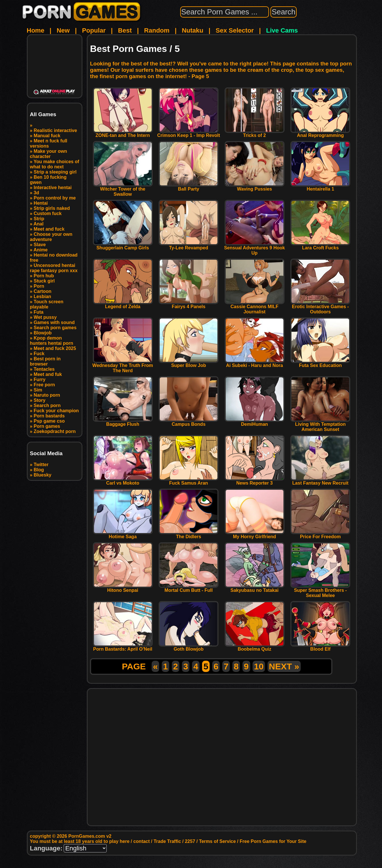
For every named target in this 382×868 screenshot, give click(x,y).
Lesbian (42, 296)
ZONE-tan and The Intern (123, 133)
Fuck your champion (56, 411)
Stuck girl (44, 281)
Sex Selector (235, 30)
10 (259, 666)
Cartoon (43, 291)
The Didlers (189, 535)
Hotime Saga (123, 535)
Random (157, 30)
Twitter (41, 465)
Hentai (41, 203)
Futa (39, 312)
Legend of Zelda (123, 305)
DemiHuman (255, 422)
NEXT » (284, 666)
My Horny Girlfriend (255, 535)
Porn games (47, 426)
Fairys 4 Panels (189, 305)
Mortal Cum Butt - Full (189, 588)
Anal (38, 224)
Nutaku (193, 30)
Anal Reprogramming (320, 133)
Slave (40, 245)
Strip (39, 219)
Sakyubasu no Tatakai (255, 588)
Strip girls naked (52, 208)
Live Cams (282, 30)
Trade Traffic (167, 841)
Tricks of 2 (255, 133)
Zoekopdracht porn (55, 431)
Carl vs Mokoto (123, 481)
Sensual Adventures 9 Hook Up (254, 248)
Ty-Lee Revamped (189, 246)
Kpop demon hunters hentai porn (52, 341)
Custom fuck (48, 213)
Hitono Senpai (123, 588)
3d (36, 193)
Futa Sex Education (320, 363)
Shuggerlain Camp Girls (123, 246)
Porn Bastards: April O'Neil (123, 647)
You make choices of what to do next (55, 164)
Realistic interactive (55, 130)
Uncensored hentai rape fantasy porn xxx (54, 268)
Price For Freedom (320, 535)
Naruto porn (47, 395)
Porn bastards (49, 416)
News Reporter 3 (255, 481)
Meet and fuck (49, 229)
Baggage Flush (123, 422)
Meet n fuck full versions (49, 143)
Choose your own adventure (51, 237)
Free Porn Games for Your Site (273, 841)
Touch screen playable (47, 304)
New (63, 30)
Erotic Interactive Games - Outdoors (320, 307)
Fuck (39, 354)
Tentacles (44, 369)
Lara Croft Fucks (320, 246)
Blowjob (43, 333)
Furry (40, 380)
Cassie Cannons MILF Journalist (255, 307)
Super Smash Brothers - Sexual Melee (320, 591)
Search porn (47, 405)
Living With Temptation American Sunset (320, 425)
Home (36, 30)
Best (125, 30)
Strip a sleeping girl (55, 172)
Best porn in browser (45, 361)
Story (40, 400)
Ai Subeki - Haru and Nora (255, 363)
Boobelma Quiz (255, 647)
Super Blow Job (189, 363)
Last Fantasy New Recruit (320, 481)
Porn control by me (55, 198)
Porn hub (44, 276)
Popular (94, 30)
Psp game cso (49, 421)
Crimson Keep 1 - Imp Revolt (189, 133)
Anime (41, 250)
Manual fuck (47, 136)
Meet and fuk (48, 374)
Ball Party (189, 187)
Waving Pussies (255, 187)
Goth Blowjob (189, 647)
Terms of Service (217, 841)
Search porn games (55, 328)
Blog (39, 470)
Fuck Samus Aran (189, 481)
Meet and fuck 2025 (55, 348)
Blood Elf (320, 647)
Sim (38, 390)
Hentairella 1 (320, 187)
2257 (190, 841)
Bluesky (43, 475)
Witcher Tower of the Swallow (123, 190)
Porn (39, 286)
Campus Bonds (189, 422)
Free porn (44, 385)
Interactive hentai (53, 188)
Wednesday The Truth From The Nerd (123, 366)
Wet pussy (45, 317)
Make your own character (49, 154)
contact (141, 841)
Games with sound (54, 322)
